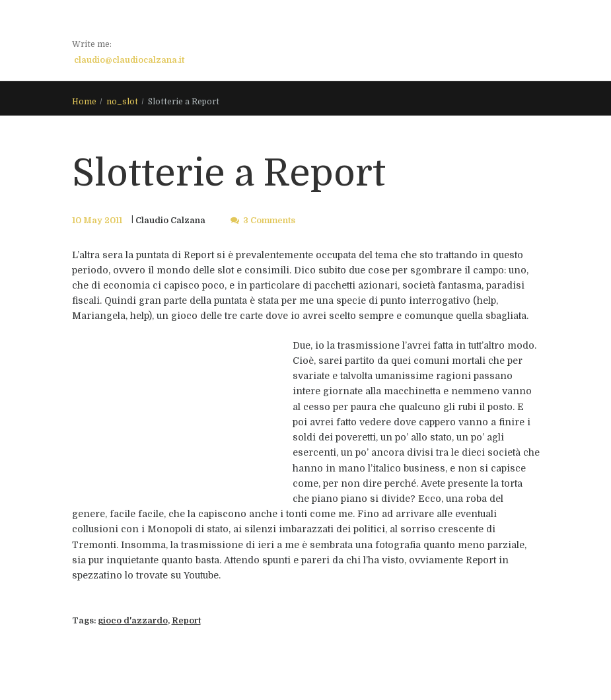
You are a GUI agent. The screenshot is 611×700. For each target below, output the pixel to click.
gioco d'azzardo (133, 621)
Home (84, 102)
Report (186, 621)
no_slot (122, 102)
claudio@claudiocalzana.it (129, 60)
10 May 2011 (97, 221)
